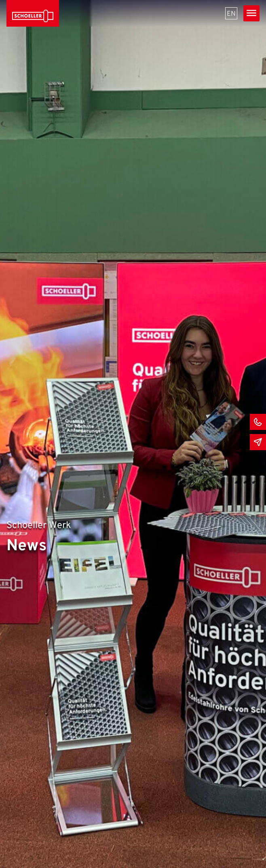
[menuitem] (231, 13)
